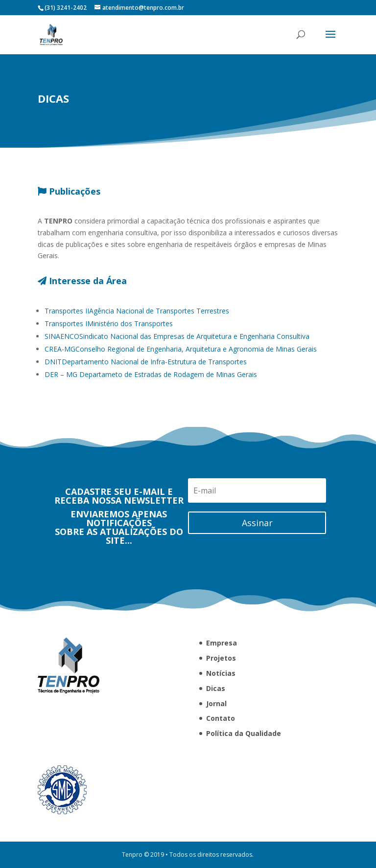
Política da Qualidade (244, 733)
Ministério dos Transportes (109, 343)
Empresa (222, 643)
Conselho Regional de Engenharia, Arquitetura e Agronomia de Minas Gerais (181, 368)
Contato (221, 718)
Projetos (221, 658)
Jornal (216, 703)
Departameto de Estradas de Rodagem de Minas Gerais (151, 394)
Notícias (221, 673)
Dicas (216, 688)
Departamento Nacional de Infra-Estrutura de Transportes (146, 381)
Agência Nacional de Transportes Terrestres (137, 330)
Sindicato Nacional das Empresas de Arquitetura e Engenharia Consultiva (177, 356)
